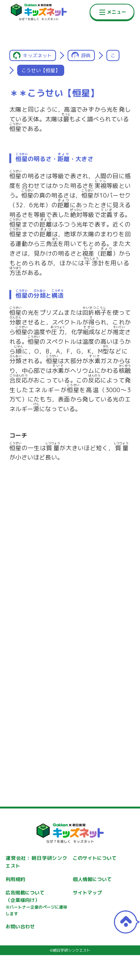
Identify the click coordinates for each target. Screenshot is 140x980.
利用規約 (15, 879)
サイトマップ (87, 893)
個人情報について (92, 879)
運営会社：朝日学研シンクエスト (36, 862)
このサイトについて (95, 858)
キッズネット (37, 55)
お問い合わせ (20, 926)
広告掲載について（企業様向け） (36, 903)
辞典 (86, 55)
